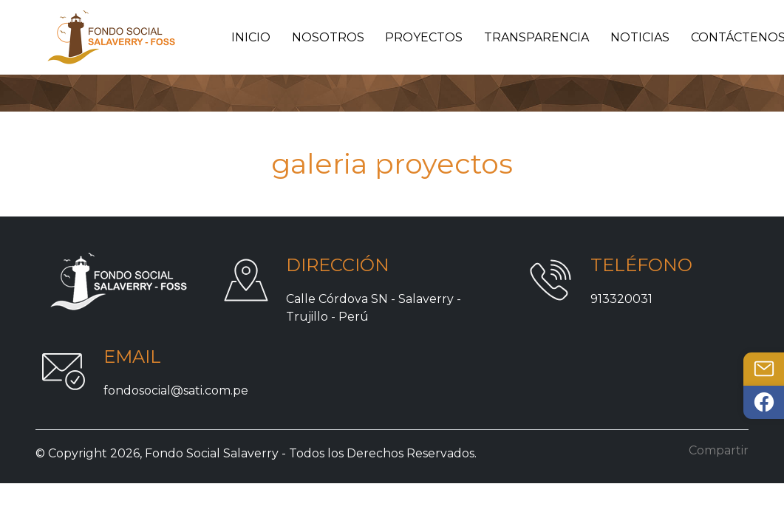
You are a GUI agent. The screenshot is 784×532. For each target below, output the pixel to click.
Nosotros (328, 37)
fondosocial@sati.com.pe (176, 391)
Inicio (251, 37)
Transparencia (536, 37)
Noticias (640, 37)
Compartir (719, 450)
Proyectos (424, 37)
